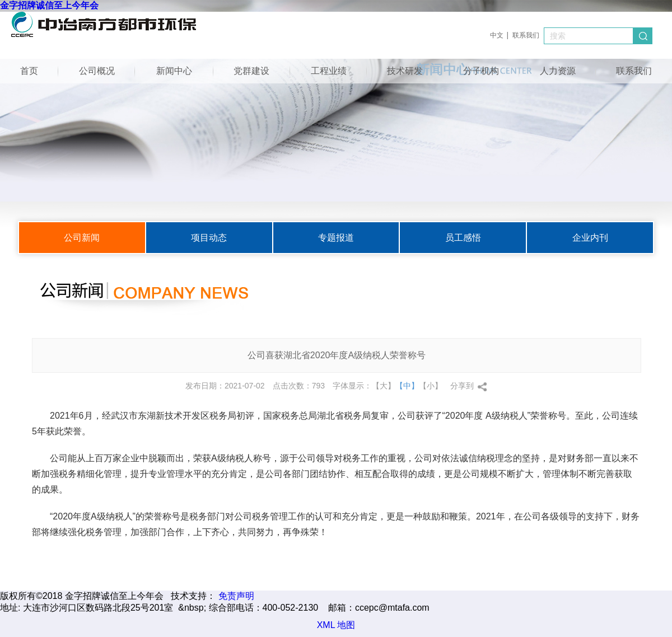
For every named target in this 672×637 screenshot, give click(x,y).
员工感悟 (463, 238)
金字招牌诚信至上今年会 (49, 5)
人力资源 (558, 71)
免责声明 (236, 596)
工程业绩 (329, 71)
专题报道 (336, 238)
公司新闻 (82, 238)
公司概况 (97, 71)
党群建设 (251, 71)
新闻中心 (174, 71)
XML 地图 (336, 625)
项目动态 (209, 238)
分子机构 (481, 71)
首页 (29, 71)
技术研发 (405, 71)
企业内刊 (590, 238)
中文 (497, 35)
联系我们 (526, 35)
